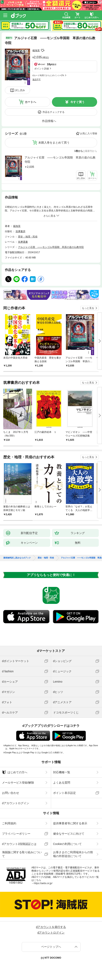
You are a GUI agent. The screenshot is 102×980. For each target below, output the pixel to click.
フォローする (43, 50)
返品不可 (37, 79)
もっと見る (88, 308)
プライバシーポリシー (16, 834)
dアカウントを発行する (51, 927)
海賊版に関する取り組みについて (22, 854)
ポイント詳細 (42, 69)
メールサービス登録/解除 (18, 783)
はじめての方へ (15, 772)
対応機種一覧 (62, 772)
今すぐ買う (77, 102)
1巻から (79, 151)
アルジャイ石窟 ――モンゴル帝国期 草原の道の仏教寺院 (60, 160)
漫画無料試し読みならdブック (17, 558)
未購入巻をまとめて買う (54, 143)
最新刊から (91, 151)
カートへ (30, 102)
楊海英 (36, 50)
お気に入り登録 (89, 133)
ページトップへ (51, 947)
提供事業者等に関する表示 (70, 823)
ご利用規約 (9, 823)
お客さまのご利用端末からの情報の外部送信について (73, 854)
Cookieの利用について (68, 844)
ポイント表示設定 (64, 793)
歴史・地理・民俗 (28, 237)
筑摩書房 (20, 231)
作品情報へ (49, 121)
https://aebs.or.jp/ (43, 883)
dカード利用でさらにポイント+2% (48, 75)
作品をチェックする (54, 112)
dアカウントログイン (16, 803)
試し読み (20, 90)
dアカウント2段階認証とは (19, 844)
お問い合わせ (11, 793)
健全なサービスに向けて (69, 834)
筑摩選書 (23, 242)
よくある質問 (62, 783)
